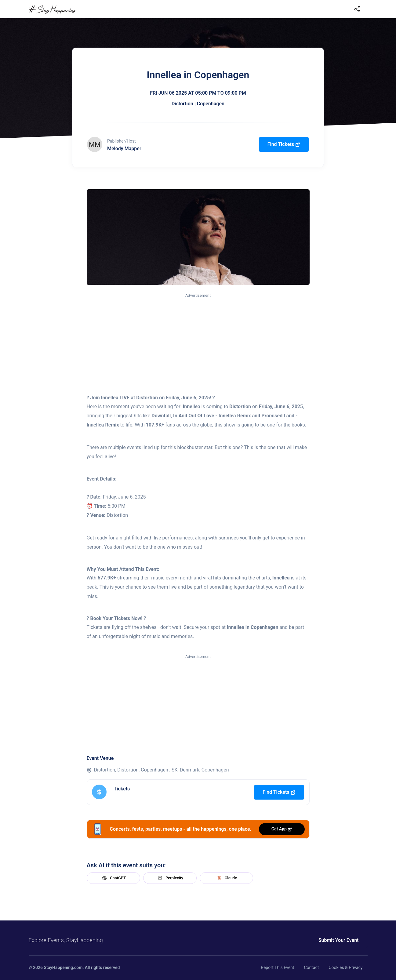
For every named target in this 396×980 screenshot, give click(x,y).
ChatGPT (113, 878)
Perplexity (170, 878)
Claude (226, 878)
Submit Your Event (339, 940)
